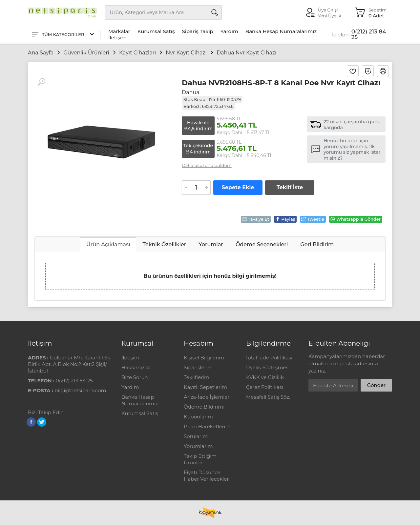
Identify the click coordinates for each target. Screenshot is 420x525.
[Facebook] (31, 422)
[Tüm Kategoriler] (62, 35)
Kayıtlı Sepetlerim (205, 387)
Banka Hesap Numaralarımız (281, 31)
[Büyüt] (41, 82)
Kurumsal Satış (156, 31)
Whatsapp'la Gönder (355, 219)
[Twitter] (42, 422)
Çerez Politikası (265, 387)
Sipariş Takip (197, 31)
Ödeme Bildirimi (204, 407)
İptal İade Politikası (269, 358)
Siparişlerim (198, 367)
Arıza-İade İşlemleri (207, 397)
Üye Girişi (328, 10)
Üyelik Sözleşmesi (268, 367)
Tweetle (313, 219)
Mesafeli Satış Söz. (268, 397)
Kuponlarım (198, 417)
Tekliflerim (197, 377)
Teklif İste (290, 187)
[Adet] (196, 188)
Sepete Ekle (238, 187)
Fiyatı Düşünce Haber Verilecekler (206, 476)
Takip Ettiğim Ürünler (200, 459)
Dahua (191, 92)
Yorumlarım (198, 446)
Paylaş (285, 219)
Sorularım (196, 436)
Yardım (229, 31)
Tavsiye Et (256, 219)
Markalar (119, 31)
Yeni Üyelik (330, 16)
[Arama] (215, 12)
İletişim (117, 38)
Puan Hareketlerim (207, 426)
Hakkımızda (136, 367)
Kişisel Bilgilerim (204, 358)
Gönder (376, 385)
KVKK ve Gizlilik (265, 377)
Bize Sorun (135, 377)
